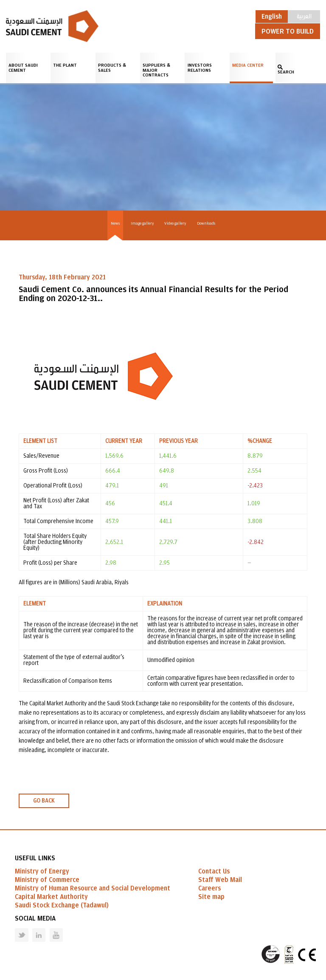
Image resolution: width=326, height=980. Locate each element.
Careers (209, 888)
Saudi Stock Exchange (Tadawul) (62, 905)
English (272, 17)
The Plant (65, 65)
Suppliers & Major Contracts (156, 70)
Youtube (51, 928)
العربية (304, 16)
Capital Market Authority (51, 897)
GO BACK (44, 801)
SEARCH (286, 72)
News (115, 223)
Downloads (206, 223)
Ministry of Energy (42, 871)
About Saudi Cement (23, 68)
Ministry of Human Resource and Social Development (93, 888)
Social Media (35, 918)
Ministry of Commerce (47, 880)
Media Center (248, 65)
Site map (211, 897)
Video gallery (175, 223)
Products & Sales (112, 68)
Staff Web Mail (220, 880)
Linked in (33, 928)
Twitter (15, 928)
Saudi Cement (52, 26)
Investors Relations (200, 68)
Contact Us (214, 871)
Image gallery (142, 223)
